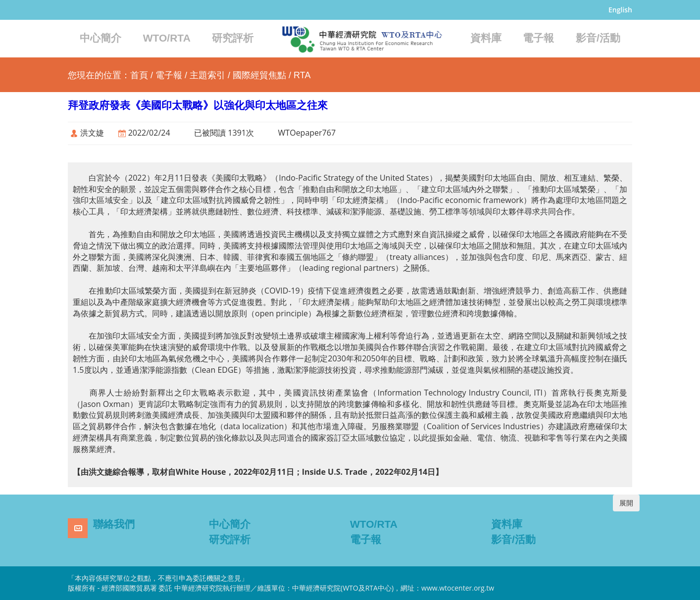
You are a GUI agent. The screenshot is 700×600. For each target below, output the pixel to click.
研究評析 (233, 38)
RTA (302, 75)
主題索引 (207, 75)
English (620, 10)
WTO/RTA (167, 38)
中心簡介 (100, 38)
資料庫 (486, 38)
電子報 (538, 38)
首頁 (139, 75)
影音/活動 (598, 38)
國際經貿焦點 (259, 75)
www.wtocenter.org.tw (458, 588)
